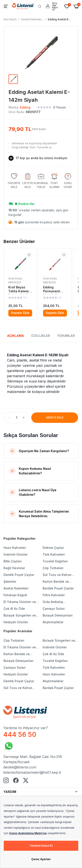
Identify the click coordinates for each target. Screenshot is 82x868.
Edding (25, 107)
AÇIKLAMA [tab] (16, 336)
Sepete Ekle (20, 313)
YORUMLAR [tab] (66, 336)
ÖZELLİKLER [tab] (41, 336)
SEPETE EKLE (55, 418)
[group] (14, 181)
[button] (9, 418)
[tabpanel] (41, 373)
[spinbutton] (17, 418)
